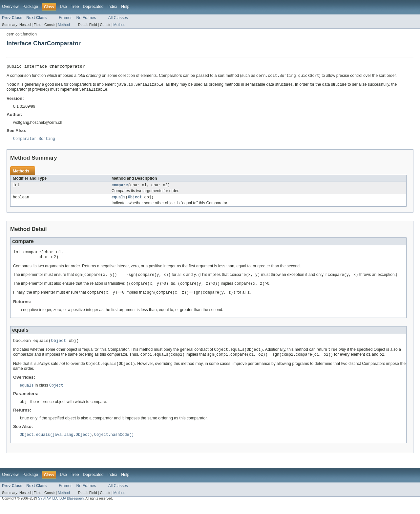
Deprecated (93, 7)
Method (64, 25)
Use (63, 7)
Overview (10, 7)
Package (30, 7)
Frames (65, 18)
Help (125, 7)
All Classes (118, 18)
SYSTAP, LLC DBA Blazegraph (61, 508)
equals (119, 201)
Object (135, 201)
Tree (75, 7)
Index (112, 7)
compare (120, 188)
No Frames (86, 18)
